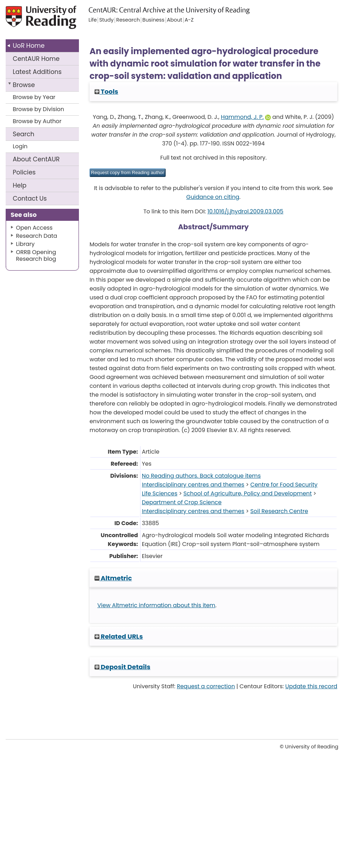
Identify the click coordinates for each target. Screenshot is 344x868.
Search (24, 134)
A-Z (189, 20)
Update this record (311, 686)
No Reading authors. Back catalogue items (201, 476)
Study (106, 20)
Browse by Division (38, 109)
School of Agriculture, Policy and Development (248, 493)
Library (25, 244)
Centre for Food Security (284, 485)
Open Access (34, 228)
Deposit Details (122, 667)
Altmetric (113, 578)
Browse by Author (37, 121)
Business (153, 20)
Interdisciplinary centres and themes (193, 485)
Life (93, 20)
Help (20, 185)
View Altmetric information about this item (156, 605)
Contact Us (30, 199)
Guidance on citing (213, 197)
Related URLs (119, 636)
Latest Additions (37, 72)
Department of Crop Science (182, 502)
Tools (106, 91)
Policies (24, 172)
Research (128, 20)
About (36, 159)
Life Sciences (160, 493)
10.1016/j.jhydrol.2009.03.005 (245, 211)
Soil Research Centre (279, 511)
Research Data (36, 236)
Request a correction (206, 686)
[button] (128, 173)
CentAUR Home (36, 59)
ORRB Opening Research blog (36, 255)
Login (20, 146)
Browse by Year (34, 97)
